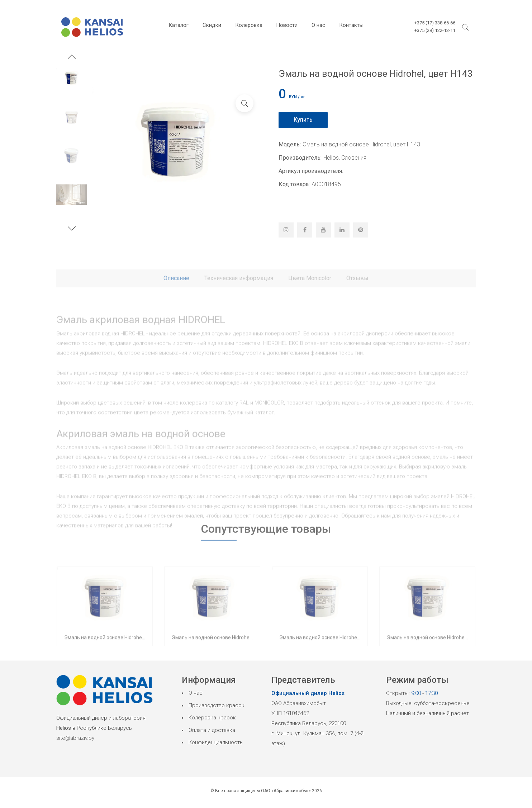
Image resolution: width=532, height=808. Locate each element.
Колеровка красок (212, 718)
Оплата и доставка (212, 730)
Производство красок (217, 705)
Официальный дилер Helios (308, 693)
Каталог (179, 25)
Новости (287, 25)
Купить (303, 120)
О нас (318, 25)
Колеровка (249, 25)
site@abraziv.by (75, 738)
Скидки (212, 25)
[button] (72, 58)
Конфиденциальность (216, 742)
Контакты (351, 25)
